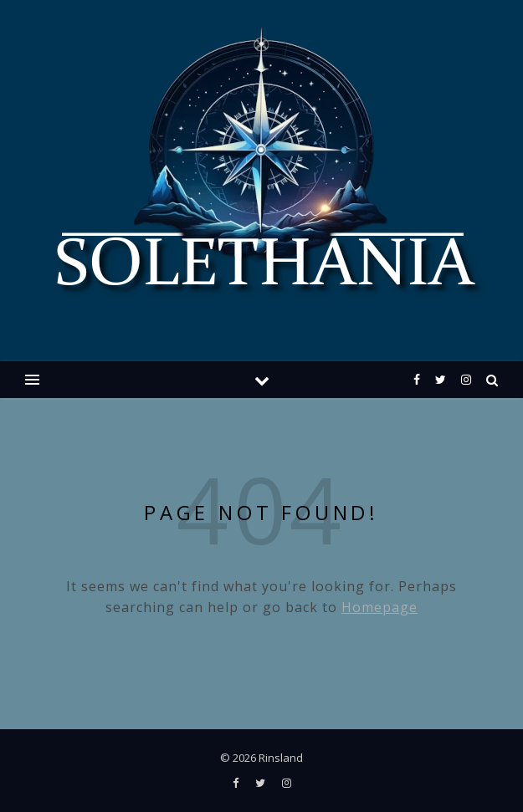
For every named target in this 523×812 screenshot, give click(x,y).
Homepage (379, 607)
